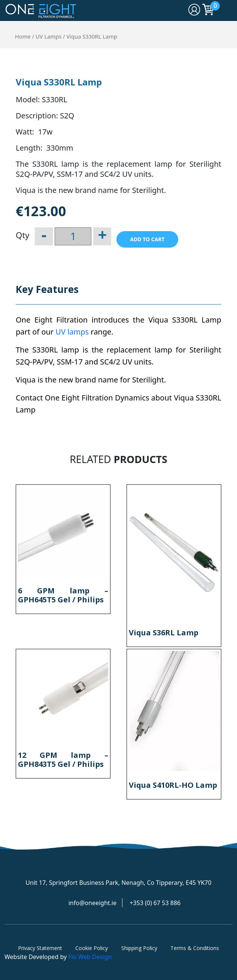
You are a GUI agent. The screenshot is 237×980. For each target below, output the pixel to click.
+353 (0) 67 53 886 (155, 903)
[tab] (47, 293)
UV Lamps (48, 36)
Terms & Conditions (195, 948)
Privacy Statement (40, 948)
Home (23, 36)
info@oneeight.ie (92, 903)
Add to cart (147, 239)
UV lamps (72, 332)
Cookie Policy (92, 948)
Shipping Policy (139, 948)
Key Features (47, 289)
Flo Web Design (90, 957)
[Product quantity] (73, 236)
